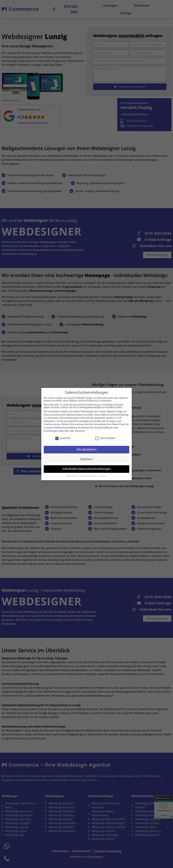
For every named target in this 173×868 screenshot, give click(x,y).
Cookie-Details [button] (72, 476)
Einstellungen (51, 431)
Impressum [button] (102, 476)
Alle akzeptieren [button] (86, 449)
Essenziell (63, 438)
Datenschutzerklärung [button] (88, 476)
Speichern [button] (86, 459)
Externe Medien (105, 438)
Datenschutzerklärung (66, 428)
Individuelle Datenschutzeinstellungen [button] (86, 469)
